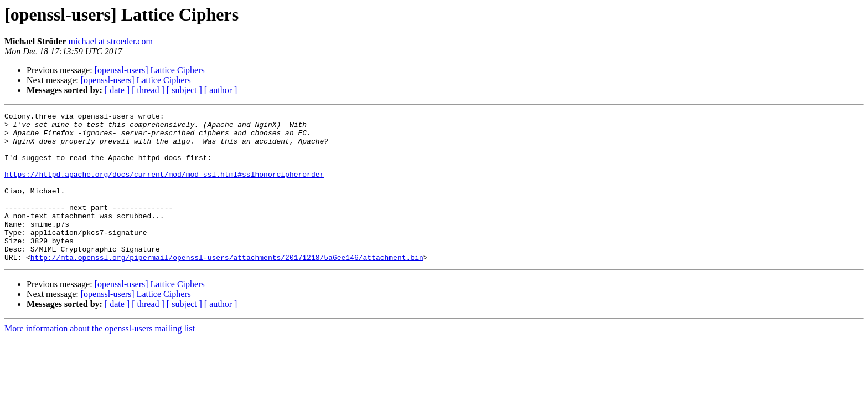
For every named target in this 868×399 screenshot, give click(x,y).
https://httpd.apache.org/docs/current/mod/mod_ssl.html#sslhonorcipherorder (164, 187)
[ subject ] (184, 90)
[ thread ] (148, 90)
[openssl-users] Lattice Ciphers (150, 70)
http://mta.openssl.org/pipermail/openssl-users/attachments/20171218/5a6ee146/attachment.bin (227, 287)
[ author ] (221, 90)
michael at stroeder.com (111, 41)
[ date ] (117, 90)
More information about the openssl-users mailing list (100, 358)
